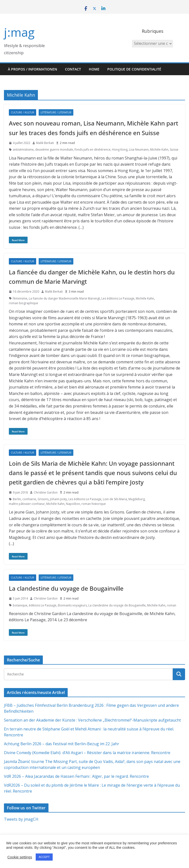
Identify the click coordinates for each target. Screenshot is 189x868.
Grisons (43, 499)
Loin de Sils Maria (115, 499)
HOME (94, 69)
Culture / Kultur (23, 112)
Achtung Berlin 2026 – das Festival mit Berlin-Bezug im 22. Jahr (62, 744)
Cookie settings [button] (20, 857)
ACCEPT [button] (44, 857)
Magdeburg (137, 499)
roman (172, 605)
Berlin (17, 499)
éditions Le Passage (43, 605)
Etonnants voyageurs (72, 605)
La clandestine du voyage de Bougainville (66, 588)
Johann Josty (58, 499)
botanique (20, 605)
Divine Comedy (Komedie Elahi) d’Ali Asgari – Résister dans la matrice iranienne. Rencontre (87, 753)
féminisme (20, 298)
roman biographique (24, 303)
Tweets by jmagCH (21, 819)
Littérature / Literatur (56, 112)
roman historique (94, 504)
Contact (73, 69)
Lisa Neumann (139, 150)
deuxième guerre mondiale (54, 150)
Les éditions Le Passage (118, 298)
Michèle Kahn (159, 150)
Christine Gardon (46, 492)
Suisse (174, 150)
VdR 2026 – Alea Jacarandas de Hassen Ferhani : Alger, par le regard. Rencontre (76, 776)
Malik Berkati (45, 143)
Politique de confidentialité (134, 69)
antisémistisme (23, 150)
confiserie (29, 499)
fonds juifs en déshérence (93, 150)
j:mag (19, 32)
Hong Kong (120, 150)
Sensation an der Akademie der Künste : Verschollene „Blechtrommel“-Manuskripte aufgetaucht (92, 720)
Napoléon (73, 504)
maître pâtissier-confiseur (27, 504)
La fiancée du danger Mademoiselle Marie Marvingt (64, 298)
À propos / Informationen (32, 69)
